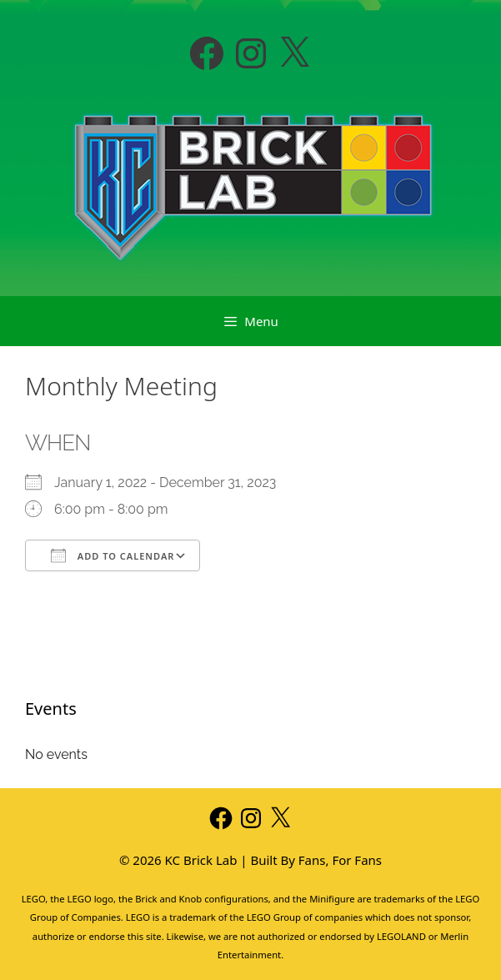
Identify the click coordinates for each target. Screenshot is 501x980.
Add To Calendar (113, 555)
